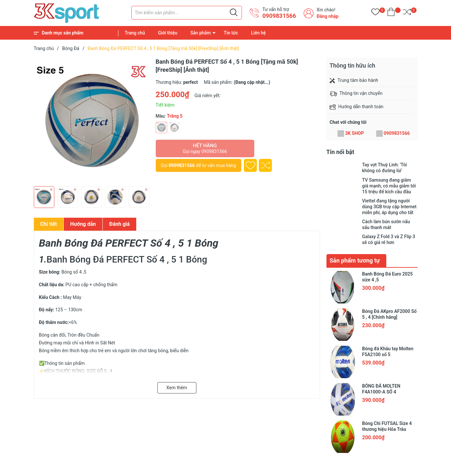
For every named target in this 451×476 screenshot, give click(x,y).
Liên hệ (258, 33)
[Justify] (234, 13)
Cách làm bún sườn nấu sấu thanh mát (386, 225)
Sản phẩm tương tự (355, 260)
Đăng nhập (328, 16)
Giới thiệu (168, 33)
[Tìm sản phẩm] (187, 13)
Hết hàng (205, 148)
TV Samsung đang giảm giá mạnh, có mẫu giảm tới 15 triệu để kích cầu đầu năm (389, 186)
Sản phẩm (200, 33)
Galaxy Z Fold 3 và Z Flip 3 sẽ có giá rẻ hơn (389, 239)
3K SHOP (354, 133)
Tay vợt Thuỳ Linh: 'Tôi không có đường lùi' (385, 168)
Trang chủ (135, 33)
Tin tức (231, 33)
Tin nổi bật (340, 152)
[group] (92, 120)
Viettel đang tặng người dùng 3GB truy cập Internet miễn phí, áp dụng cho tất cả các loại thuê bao (389, 207)
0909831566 (279, 16)
